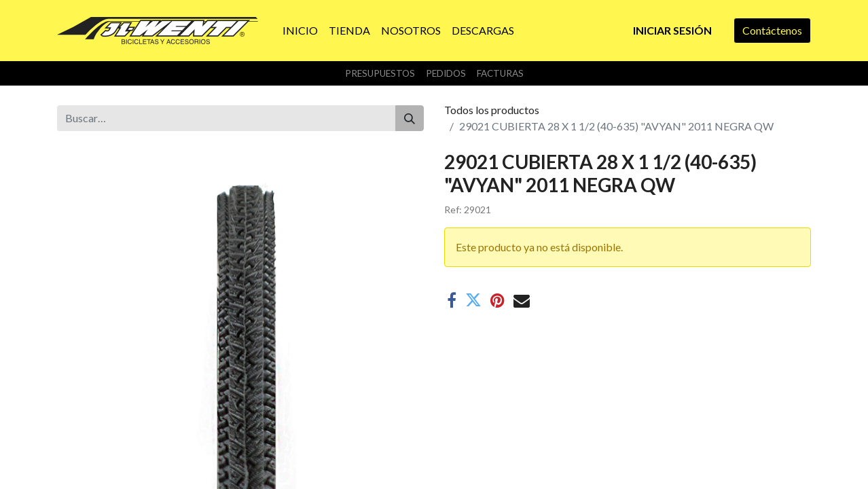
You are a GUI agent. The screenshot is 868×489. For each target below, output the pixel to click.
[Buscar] (410, 118)
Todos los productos (492, 110)
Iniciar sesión (672, 30)
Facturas (500, 73)
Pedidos (446, 73)
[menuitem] (300, 31)
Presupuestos (380, 73)
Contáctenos (772, 30)
